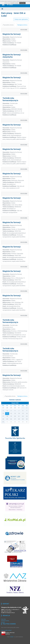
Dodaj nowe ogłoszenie (21, 19)
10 (3, 413)
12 (11, 413)
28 (19, 419)
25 (7, 419)
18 (7, 416)
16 (27, 413)
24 (3, 419)
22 (23, 416)
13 (15, 413)
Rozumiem (22, 3)
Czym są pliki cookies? (6, 630)
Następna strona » (23, 25)
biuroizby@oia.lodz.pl (10, 613)
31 (3, 422)
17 (3, 416)
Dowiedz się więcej (15, 3)
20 (15, 416)
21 (19, 416)
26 (11, 419)
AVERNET (12, 637)
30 (27, 419)
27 (15, 419)
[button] (2, 9)
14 (19, 413)
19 (11, 416)
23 (27, 416)
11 (7, 413)
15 (23, 413)
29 (23, 419)
